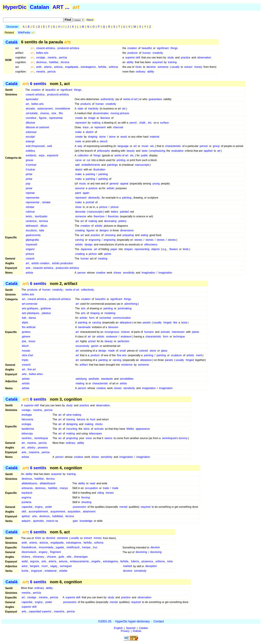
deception (151, 566)
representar (56, 118)
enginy (39, 507)
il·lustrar (30, 169)
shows (117, 273)
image (92, 118)
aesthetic (94, 379)
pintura (30, 254)
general (114, 184)
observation (204, 58)
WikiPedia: (26, 33)
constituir (31, 118)
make (78, 132)
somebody (140, 571)
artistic (111, 188)
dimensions (127, 230)
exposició (53, 155)
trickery (26, 557)
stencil (104, 141)
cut (88, 160)
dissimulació (29, 552)
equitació (27, 493)
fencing (86, 497)
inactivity (93, 109)
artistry (31, 448)
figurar (43, 118)
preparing (128, 235)
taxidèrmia (28, 429)
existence (127, 365)
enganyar (37, 571)
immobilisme (63, 109)
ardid (25, 562)
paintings (112, 165)
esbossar (31, 132)
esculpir (30, 137)
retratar (46, 202)
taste (145, 151)
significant (163, 48)
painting (90, 174)
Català (12, 42)
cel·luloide (32, 113)
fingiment (55, 552)
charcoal (118, 127)
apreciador (32, 99)
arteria (48, 67)
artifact (84, 365)
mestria (52, 58)
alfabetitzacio (29, 483)
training (172, 62)
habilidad (57, 516)
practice (185, 58)
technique (179, 337)
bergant (34, 566)
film (61, 113)
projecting (72, 438)
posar (29, 188)
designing (72, 424)
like (175, 323)
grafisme (46, 308)
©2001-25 (105, 621)
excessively (82, 346)
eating (145, 235)
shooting (86, 502)
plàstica (46, 313)
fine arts (122, 355)
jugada (60, 547)
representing (142, 249)
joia (24, 341)
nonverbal (105, 318)
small (123, 351)
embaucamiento (79, 562)
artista (29, 273)
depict (79, 169)
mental (123, 507)
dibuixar (30, 123)
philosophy (104, 151)
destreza (44, 516)
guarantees (155, 99)
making (96, 123)
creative (101, 273)
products (133, 53)
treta (170, 562)
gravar (29, 160)
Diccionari (12, 27)
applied (208, 151)
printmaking (125, 308)
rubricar (30, 212)
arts (83, 308)
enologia (27, 415)
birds (186, 249)
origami (30, 249)
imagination (148, 273)
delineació (32, 226)
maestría (34, 452)
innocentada (46, 547)
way (80, 146)
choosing (110, 235)
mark (78, 141)
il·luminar (31, 165)
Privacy (125, 631)
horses (110, 493)
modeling (110, 313)
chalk (142, 123)
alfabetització (48, 483)
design (89, 244)
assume (80, 188)
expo (42, 155)
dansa (32, 318)
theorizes (99, 216)
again (86, 193)
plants (196, 332)
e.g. (165, 249)
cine (54, 113)
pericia (46, 452)
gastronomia (33, 235)
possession (80, 507)
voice (89, 438)
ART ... (61, 7)
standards (107, 379)
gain (75, 521)
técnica (70, 516)
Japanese (86, 249)
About (90, 20)
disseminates (101, 113)
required (146, 507)
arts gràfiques (30, 308)
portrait (90, 202)
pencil (133, 123)
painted (124, 212)
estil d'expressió (35, 146)
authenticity (107, 99)
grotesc (26, 332)
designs (104, 230)
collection (83, 155)
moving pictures (120, 113)
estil (50, 146)
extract (188, 67)
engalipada (72, 67)
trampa (86, 547)
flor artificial (29, 327)
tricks (139, 67)
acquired (157, 62)
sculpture (176, 355)
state (80, 109)
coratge (41, 58)
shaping (93, 137)
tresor (32, 341)
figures (91, 230)
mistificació (73, 547)
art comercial (30, 304)
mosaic (26, 351)
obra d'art (27, 355)
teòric (29, 216)
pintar (29, 174)
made (111, 351)
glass (164, 351)
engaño (96, 562)
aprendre (38, 521)
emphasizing (158, 151)
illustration (99, 169)
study (171, 58)
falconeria (27, 419)
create (79, 118)
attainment (89, 512)
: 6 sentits (34, 84)
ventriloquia (41, 438)
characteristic (173, 146)
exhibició (31, 155)
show (78, 207)
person (204, 146)
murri (45, 566)
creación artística (43, 268)
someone (163, 67)
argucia (34, 562)
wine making (74, 415)
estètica (30, 151)
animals (165, 332)
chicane (51, 557)
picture (103, 207)
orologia (26, 424)
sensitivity (129, 273)
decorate (80, 212)
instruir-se (52, 521)
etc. (150, 123)
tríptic (25, 360)
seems (108, 438)
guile (61, 557)
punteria (26, 502)
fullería (135, 562)
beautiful (147, 48)
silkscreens (151, 244)
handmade (84, 327)
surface (164, 123)
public (144, 155)
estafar (63, 571)
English (118, 628)
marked (127, 566)
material (154, 137)
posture (93, 188)
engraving (95, 240)
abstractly (94, 198)
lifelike (130, 429)
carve (78, 160)
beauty (131, 151)
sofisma (113, 67)
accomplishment (38, 512)
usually (175, 67)
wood (124, 137)
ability (130, 62)
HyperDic (15, 7)
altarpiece (126, 323)
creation (132, 48)
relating (80, 383)
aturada (30, 109)
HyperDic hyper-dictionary (132, 621)
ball (24, 318)
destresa (41, 62)
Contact (159, 621)
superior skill (133, 58)
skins (87, 429)
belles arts (42, 53)
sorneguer (66, 566)
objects (155, 249)
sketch (90, 132)
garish (95, 346)
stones (138, 240)
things (174, 48)
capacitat (27, 507)
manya (64, 488)
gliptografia (32, 240)
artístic (26, 379)
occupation (91, 488)
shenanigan (81, 557)
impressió (31, 244)
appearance (143, 429)
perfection (123, 341)
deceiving (141, 552)
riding (101, 493)
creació (30, 259)
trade (106, 488)
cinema (45, 113)
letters (115, 212)
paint (78, 193)
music (145, 146)
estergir (30, 141)
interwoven (178, 332)
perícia (63, 58)
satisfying (81, 379)
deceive (151, 67)
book (184, 323)
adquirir (26, 521)
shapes (128, 249)
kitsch (25, 346)
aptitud (26, 516)
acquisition (74, 512)
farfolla (102, 67)
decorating (110, 221)
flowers (174, 249)
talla (42, 230)
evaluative (177, 151)
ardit (39, 67)
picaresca (147, 562)
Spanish (131, 628)
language (123, 146)
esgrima (26, 497)
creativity (158, 53)
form (92, 318)
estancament (45, 109)
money (198, 67)
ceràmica (31, 221)
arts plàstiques (30, 313)
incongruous (112, 332)
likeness (105, 118)
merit (199, 355)
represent (81, 123)
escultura (31, 230)
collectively (87, 290)
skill (24, 512)
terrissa (43, 221)
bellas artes (36, 374)
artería (52, 562)
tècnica (65, 62)
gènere (26, 337)
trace (86, 127)
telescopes (95, 433)
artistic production (62, 263)
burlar (25, 571)
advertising (131, 304)
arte (28, 268)
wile (69, 557)
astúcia (58, 67)
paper (114, 249)
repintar (30, 193)
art (27, 104)
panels (147, 323)
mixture (125, 332)
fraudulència (29, 547)
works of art (130, 99)
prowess (43, 448)
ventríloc (27, 438)
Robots (137, 631)
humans (149, 332)
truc (95, 547)
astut (24, 566)
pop (28, 184)
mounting (72, 429)
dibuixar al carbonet (37, 127)
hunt (93, 419)
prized (92, 341)
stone (102, 137)
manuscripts (142, 165)
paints (108, 254)
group (216, 146)
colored (143, 351)
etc (124, 109)
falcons (81, 419)
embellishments (91, 165)
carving (80, 240)
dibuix (44, 226)
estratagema (88, 67)
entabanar (51, 571)
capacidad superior (40, 611)
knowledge (86, 521)
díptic (25, 323)
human (147, 53)
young (156, 184)
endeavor (112, 337)
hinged (167, 323)
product (95, 355)
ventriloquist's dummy (175, 438)
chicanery (38, 557)
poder (49, 507)
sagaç (54, 566)
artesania (27, 488)
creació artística (46, 48)
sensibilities (127, 379)
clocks (99, 424)
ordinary (141, 72)
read (92, 483)
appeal (124, 184)
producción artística (67, 268)
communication (122, 318)
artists (123, 383)
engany (43, 552)
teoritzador (41, 216)
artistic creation (40, 263)
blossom (113, 327)
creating (80, 230)
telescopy (27, 433)
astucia (63, 562)
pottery (122, 221)
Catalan (40, 7)
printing (121, 160)
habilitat (54, 62)
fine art (32, 369)
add (77, 165)
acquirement (58, 512)
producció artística (68, 48)
